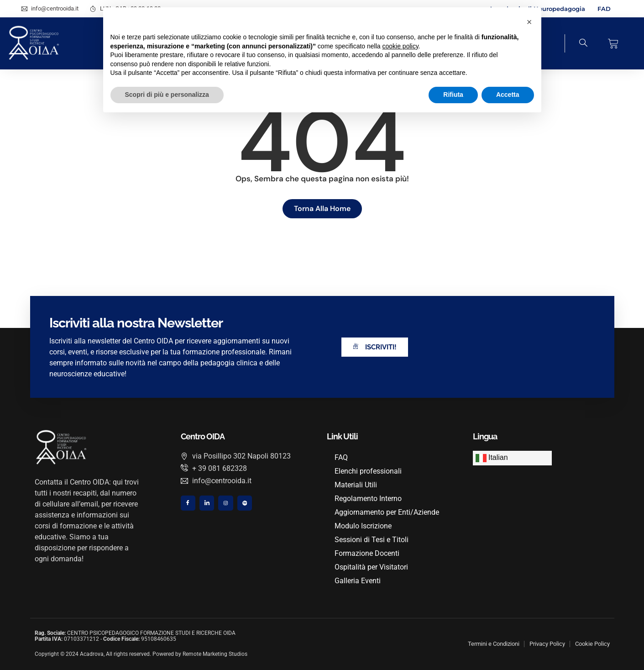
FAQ (343, 457)
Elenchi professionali (369, 471)
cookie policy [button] (400, 46)
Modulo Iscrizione (364, 526)
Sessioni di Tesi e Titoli (373, 540)
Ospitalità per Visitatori (373, 567)
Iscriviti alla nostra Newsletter (136, 323)
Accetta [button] (508, 95)
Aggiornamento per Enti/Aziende (388, 512)
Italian (492, 458)
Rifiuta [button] (453, 95)
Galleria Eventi (359, 581)
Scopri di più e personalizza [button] (167, 95)
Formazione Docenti (368, 553)
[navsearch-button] (576, 43)
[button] (529, 22)
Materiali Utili (357, 485)
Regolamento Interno (369, 499)
